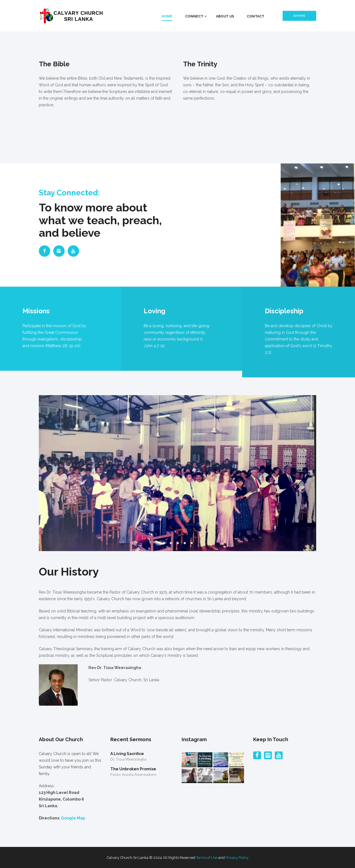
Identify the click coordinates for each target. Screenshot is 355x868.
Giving (299, 16)
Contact (256, 16)
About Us (225, 16)
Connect (194, 16)
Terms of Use (207, 858)
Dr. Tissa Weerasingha (128, 759)
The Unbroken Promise (133, 769)
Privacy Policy (237, 858)
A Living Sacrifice (127, 754)
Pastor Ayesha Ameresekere (133, 774)
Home (167, 16)
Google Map (73, 818)
